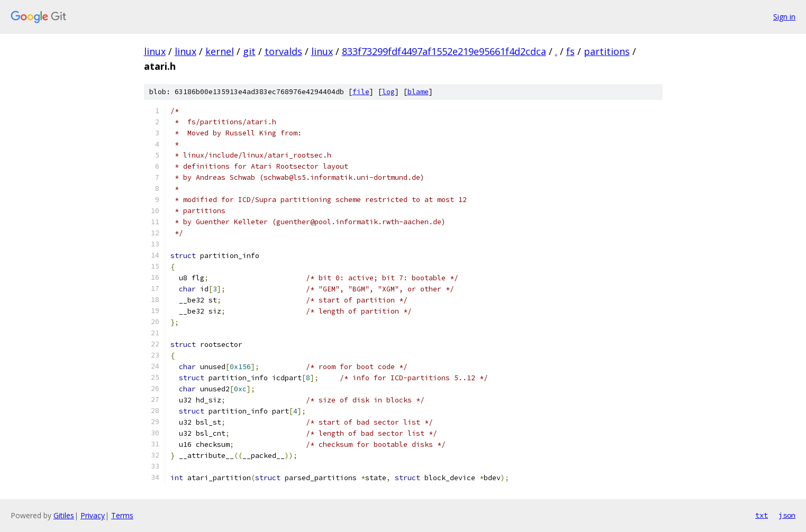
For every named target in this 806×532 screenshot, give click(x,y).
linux (155, 51)
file (361, 92)
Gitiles (64, 515)
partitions (607, 51)
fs (570, 51)
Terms (122, 515)
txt (762, 515)
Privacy (93, 515)
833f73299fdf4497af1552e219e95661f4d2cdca (444, 51)
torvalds (283, 51)
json (787, 515)
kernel (220, 51)
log (388, 92)
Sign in (784, 17)
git (249, 51)
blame (418, 92)
